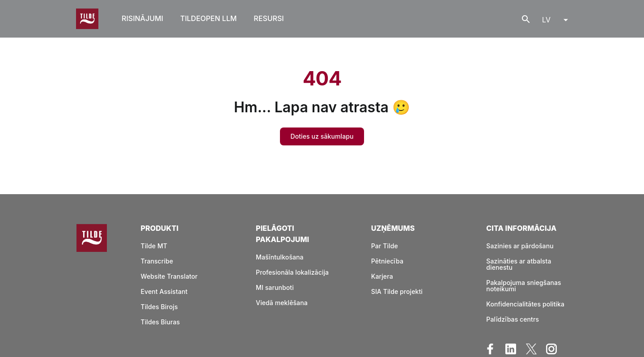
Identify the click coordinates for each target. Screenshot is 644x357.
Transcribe (157, 261)
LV (546, 20)
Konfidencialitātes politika (525, 304)
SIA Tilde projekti (397, 291)
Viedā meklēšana (282, 303)
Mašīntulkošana (280, 257)
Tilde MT (154, 246)
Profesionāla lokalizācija (292, 272)
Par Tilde (385, 246)
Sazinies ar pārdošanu (520, 246)
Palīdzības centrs (513, 319)
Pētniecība (387, 261)
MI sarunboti (275, 287)
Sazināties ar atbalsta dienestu (519, 264)
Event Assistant (164, 291)
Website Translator (169, 276)
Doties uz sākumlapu (322, 136)
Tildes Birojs (159, 307)
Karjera (382, 276)
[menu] (552, 19)
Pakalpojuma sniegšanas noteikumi (523, 286)
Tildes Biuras (160, 322)
